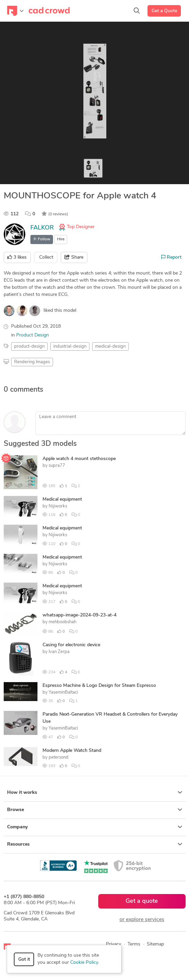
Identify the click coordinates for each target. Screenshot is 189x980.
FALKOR (42, 228)
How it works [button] (95, 792)
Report (171, 257)
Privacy (114, 944)
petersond (59, 757)
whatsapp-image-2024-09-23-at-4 (79, 615)
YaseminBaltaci (63, 692)
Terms (134, 944)
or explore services (142, 920)
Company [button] (95, 827)
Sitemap (155, 944)
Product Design (33, 335)
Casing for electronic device (71, 645)
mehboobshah (62, 622)
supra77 (57, 466)
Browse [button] (95, 810)
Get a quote (142, 901)
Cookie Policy (84, 963)
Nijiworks (58, 506)
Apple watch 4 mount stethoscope (79, 459)
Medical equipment (62, 499)
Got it (24, 960)
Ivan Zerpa (59, 652)
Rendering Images (32, 362)
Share (74, 257)
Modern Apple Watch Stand (72, 751)
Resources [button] (95, 844)
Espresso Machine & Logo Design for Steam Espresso (99, 686)
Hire (61, 239)
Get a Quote (164, 11)
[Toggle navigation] (15, 11)
